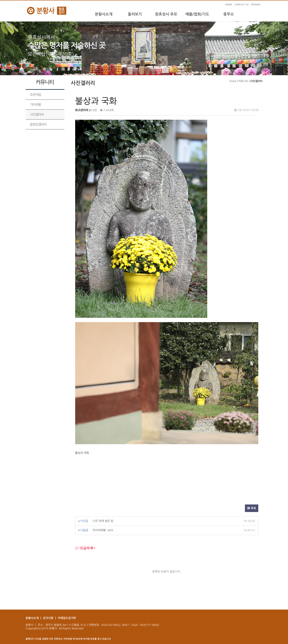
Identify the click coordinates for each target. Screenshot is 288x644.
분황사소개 (104, 14)
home (233, 81)
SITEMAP (256, 5)
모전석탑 (35, 95)
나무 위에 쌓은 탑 (103, 521)
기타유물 (35, 105)
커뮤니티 (243, 81)
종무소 (229, 14)
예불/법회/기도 (197, 14)
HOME (229, 5)
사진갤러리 (37, 114)
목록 (251, 508)
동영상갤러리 (38, 124)
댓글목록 (84, 548)
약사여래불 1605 (103, 530)
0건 (93, 110)
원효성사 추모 (166, 14)
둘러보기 (135, 14)
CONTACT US (241, 5)
